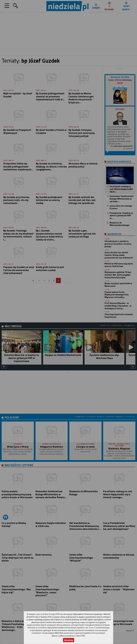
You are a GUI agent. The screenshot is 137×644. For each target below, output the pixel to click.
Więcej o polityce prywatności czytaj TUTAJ (68, 636)
